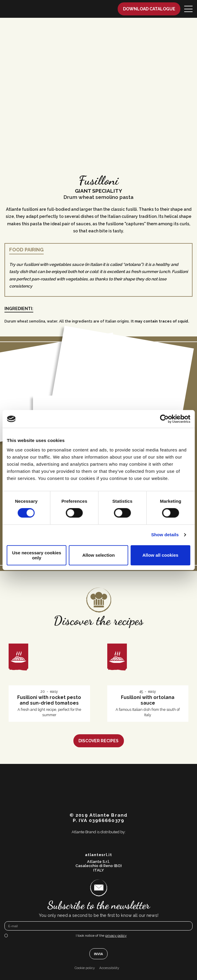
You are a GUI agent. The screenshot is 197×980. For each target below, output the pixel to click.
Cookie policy (85, 968)
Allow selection (98, 555)
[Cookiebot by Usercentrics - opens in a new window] (164, 419)
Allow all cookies (160, 555)
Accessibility (109, 968)
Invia (98, 954)
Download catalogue (149, 9)
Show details (165, 535)
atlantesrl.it (98, 855)
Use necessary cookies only (37, 555)
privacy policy (116, 936)
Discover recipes (98, 741)
